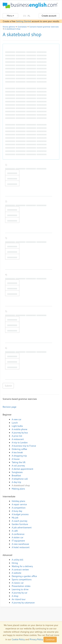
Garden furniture (20, 524)
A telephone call (20, 479)
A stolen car (18, 537)
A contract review (20, 570)
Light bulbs (17, 426)
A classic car (18, 583)
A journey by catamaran (23, 603)
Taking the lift (19, 462)
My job (15, 518)
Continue (50, 640)
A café (15, 531)
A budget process (20, 514)
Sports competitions (22, 579)
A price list (17, 436)
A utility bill (17, 560)
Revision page (10, 407)
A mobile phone (20, 429)
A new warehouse (20, 544)
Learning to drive (20, 589)
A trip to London (20, 442)
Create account (49, 16)
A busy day (17, 511)
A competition (19, 508)
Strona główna (9, 27)
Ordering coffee (19, 449)
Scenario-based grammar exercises (44, 27)
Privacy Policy (36, 639)
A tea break (17, 452)
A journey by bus (20, 433)
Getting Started (24, 21)
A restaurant (18, 439)
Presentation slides (21, 586)
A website (17, 573)
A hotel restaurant (21, 547)
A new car (17, 419)
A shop (15, 596)
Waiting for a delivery (22, 566)
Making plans (18, 489)
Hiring (15, 563)
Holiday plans (18, 501)
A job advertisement (22, 527)
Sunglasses (17, 472)
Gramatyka (22, 27)
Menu (10, 16)
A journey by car (20, 593)
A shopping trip (19, 456)
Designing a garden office (24, 576)
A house (16, 459)
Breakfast (16, 475)
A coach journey (20, 521)
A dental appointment (22, 469)
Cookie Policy (18, 639)
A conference (18, 534)
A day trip (16, 482)
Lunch (15, 423)
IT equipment (18, 541)
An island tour (19, 599)
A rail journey (18, 466)
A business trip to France (24, 446)
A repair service (19, 504)
